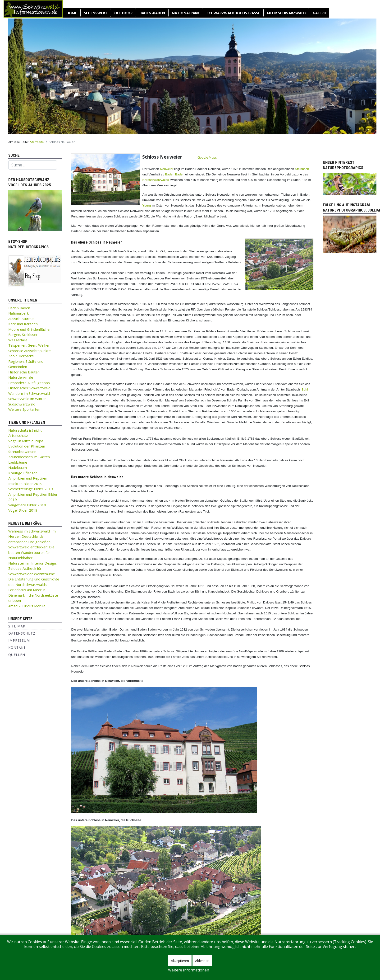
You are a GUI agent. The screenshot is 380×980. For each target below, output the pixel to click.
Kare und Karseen (23, 324)
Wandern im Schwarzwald (29, 393)
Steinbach (302, 169)
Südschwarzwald (22, 404)
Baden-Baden (152, 13)
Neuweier (167, 169)
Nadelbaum (18, 467)
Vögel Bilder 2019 (23, 510)
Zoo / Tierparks (21, 356)
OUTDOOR (123, 13)
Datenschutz (22, 633)
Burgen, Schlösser (23, 335)
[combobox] (33, 165)
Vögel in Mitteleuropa (26, 441)
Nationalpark (186, 13)
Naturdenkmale (21, 377)
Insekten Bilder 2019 (25, 484)
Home (72, 13)
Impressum (19, 640)
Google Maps (207, 157)
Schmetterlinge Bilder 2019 (31, 489)
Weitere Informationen (189, 970)
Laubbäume (18, 462)
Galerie (320, 13)
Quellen (17, 655)
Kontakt (17, 648)
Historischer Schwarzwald (29, 388)
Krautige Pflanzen (23, 473)
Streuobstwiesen (22, 452)
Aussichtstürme (21, 319)
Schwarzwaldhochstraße (233, 13)
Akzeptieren (180, 961)
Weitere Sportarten (24, 409)
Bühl (305, 389)
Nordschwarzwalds (156, 180)
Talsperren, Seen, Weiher (29, 345)
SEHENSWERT (96, 13)
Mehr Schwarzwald (286, 13)
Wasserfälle (18, 340)
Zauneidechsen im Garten (29, 457)
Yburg (147, 205)
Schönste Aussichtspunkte (30, 351)
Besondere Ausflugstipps (29, 383)
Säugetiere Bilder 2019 (27, 505)
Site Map (17, 626)
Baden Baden (19, 308)
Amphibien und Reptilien (28, 478)
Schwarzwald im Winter (27, 399)
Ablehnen (202, 961)
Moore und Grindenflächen (30, 329)
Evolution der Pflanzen (27, 446)
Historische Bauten (24, 372)
